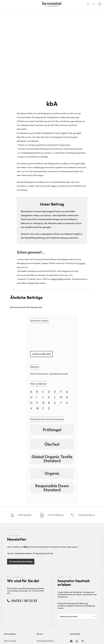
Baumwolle (57, 195)
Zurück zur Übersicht (42, 270)
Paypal (40, 598)
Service (40, 550)
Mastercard (42, 602)
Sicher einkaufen (25, 431)
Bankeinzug (42, 594)
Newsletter (8, 561)
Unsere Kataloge (77, 583)
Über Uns (8, 583)
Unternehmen (9, 590)
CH (99, 624)
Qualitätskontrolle (59, 290)
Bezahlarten (42, 583)
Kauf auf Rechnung (55, 431)
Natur (54, 102)
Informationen (10, 550)
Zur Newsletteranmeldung (21, 478)
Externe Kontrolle (39, 290)
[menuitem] (19, 563)
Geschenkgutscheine (45, 557)
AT (95, 624)
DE (92, 624)
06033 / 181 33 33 (24, 517)
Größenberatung (44, 561)
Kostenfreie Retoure (86, 431)
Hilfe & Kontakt (10, 557)
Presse (7, 598)
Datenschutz (9, 569)
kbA (64, 49)
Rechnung (41, 590)
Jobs (6, 594)
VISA (39, 606)
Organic (81, 179)
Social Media (75, 550)
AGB (6, 565)
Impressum (8, 577)
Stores (7, 602)
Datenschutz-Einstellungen (15, 573)
